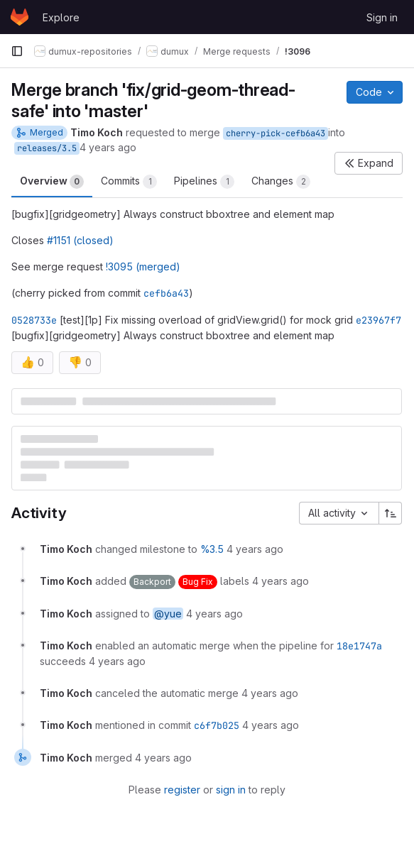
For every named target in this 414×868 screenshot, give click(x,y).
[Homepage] (20, 17)
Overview (52, 182)
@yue (168, 614)
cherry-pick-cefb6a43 (276, 133)
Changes (281, 182)
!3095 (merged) (143, 267)
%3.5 (212, 549)
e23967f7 (378, 320)
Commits (129, 182)
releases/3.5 (47, 148)
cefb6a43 (166, 293)
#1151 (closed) (80, 240)
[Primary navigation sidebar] (17, 51)
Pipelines (204, 182)
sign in (231, 790)
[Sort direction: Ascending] (391, 513)
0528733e (34, 320)
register (182, 790)
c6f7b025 (217, 725)
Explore (61, 17)
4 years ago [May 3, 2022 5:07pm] (108, 147)
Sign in (382, 17)
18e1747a (359, 646)
